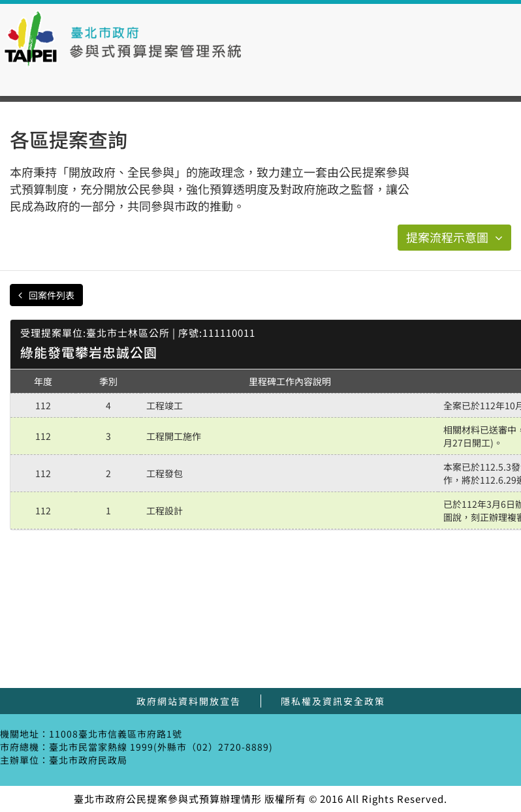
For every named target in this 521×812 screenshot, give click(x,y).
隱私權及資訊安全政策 (333, 701)
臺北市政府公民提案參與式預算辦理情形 (123, 39)
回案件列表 (46, 295)
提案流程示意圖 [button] (454, 237)
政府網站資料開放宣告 (189, 701)
